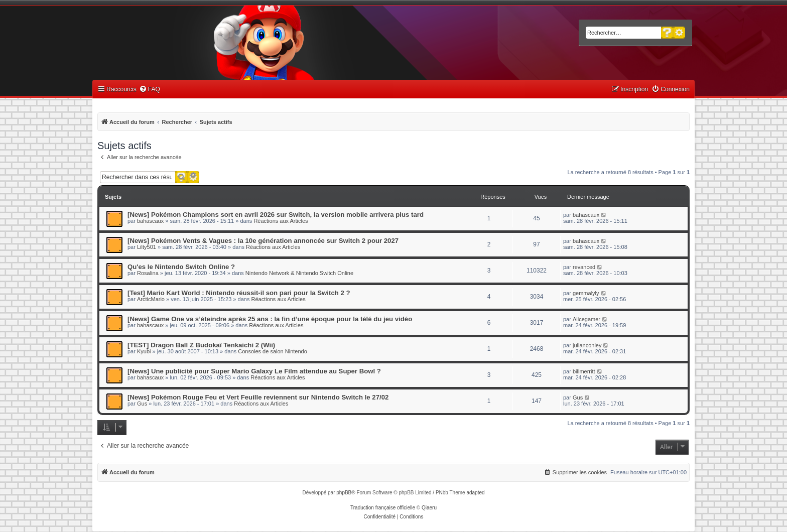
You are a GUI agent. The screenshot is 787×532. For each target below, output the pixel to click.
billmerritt (584, 371)
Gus (142, 404)
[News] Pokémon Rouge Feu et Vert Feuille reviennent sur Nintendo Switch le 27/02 (258, 397)
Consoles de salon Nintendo (273, 351)
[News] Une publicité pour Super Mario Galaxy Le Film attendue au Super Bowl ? (254, 371)
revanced (584, 267)
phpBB (344, 493)
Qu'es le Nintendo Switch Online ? (181, 267)
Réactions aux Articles (281, 221)
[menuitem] (150, 90)
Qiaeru (429, 508)
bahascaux (150, 221)
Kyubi (144, 351)
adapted (475, 493)
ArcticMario (151, 299)
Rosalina (148, 273)
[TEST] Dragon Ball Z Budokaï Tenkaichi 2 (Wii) (201, 345)
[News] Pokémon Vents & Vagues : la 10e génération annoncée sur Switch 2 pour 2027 (263, 241)
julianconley (587, 345)
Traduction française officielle (383, 508)
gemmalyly (586, 293)
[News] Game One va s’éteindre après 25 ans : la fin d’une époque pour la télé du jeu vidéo (270, 319)
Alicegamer (586, 319)
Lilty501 (147, 247)
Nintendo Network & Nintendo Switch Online (299, 273)
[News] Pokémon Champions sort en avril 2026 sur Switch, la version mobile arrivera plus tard (276, 215)
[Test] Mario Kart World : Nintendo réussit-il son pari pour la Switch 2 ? (239, 293)
